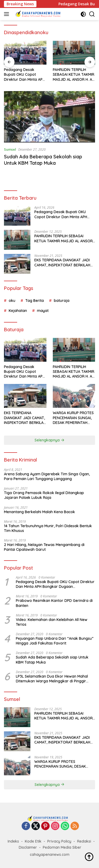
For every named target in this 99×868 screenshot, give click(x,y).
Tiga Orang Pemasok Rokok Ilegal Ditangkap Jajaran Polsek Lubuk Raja (44, 495)
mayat (43, 311)
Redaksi (84, 841)
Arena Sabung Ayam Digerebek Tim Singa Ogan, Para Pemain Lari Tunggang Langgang (47, 476)
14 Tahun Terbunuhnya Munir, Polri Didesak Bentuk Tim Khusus (48, 528)
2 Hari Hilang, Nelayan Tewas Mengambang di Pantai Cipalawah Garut (44, 547)
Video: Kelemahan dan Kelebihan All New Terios (52, 622)
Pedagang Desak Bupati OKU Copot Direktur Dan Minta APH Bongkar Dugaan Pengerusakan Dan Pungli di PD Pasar (24, 75)
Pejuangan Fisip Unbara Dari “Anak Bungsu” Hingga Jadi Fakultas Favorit (55, 641)
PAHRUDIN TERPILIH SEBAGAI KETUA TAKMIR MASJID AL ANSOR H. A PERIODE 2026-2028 (74, 75)
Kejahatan (18, 311)
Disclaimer (28, 847)
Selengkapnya (49, 440)
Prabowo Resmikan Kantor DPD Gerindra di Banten (54, 603)
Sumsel (10, 149)
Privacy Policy (59, 841)
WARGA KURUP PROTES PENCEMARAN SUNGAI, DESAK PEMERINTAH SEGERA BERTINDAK (73, 418)
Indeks (13, 841)
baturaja (62, 301)
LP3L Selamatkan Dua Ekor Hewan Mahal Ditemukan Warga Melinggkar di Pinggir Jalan (52, 679)
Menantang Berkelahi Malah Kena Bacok (39, 512)
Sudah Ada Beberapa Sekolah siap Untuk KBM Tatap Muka (43, 160)
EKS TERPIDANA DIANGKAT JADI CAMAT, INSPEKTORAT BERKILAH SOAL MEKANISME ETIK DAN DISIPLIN (62, 262)
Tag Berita (35, 301)
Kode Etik (33, 841)
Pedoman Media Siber (62, 847)
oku (12, 301)
